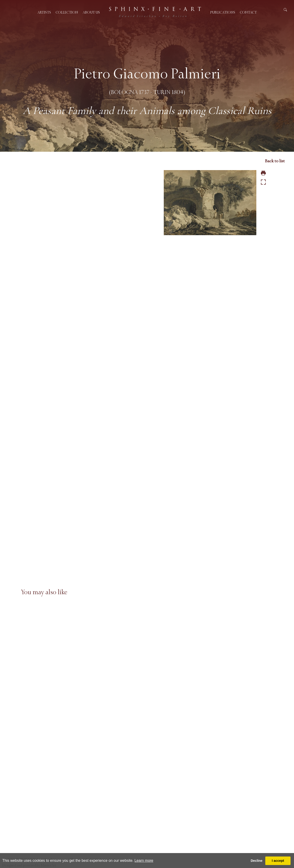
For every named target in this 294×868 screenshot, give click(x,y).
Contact (248, 12)
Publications (223, 12)
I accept (278, 861)
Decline (256, 861)
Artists (44, 12)
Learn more (144, 861)
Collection (67, 12)
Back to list (275, 161)
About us (91, 12)
